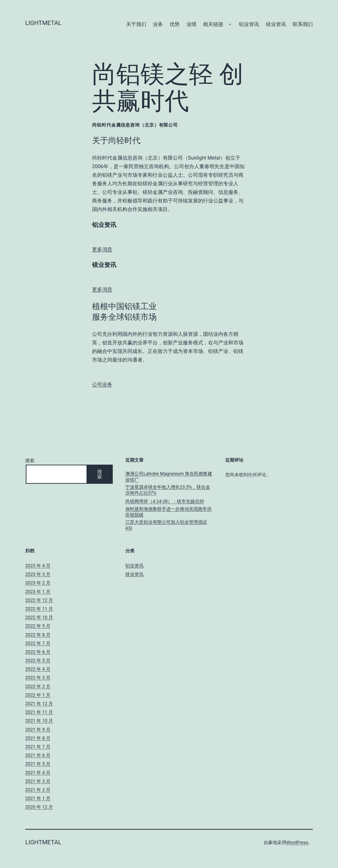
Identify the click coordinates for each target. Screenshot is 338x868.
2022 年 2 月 (38, 686)
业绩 (191, 24)
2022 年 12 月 (39, 600)
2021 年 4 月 (38, 773)
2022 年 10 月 (39, 617)
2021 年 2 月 (38, 790)
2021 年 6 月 (38, 755)
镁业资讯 (276, 24)
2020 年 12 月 (39, 807)
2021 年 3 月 (38, 781)
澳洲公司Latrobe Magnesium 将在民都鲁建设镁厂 (169, 476)
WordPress (297, 842)
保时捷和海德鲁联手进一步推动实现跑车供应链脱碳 (168, 512)
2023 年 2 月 (38, 583)
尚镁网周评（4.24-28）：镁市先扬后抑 (165, 501)
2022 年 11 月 (39, 609)
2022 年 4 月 (38, 669)
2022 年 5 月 (38, 660)
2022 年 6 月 (38, 652)
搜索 (30, 460)
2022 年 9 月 (38, 626)
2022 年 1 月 (38, 695)
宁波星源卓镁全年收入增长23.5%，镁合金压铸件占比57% (168, 490)
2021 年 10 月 (39, 721)
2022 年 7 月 (38, 643)
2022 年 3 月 (38, 678)
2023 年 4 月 (38, 566)
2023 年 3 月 (38, 574)
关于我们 (136, 24)
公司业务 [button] (102, 384)
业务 (158, 24)
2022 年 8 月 (38, 635)
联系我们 (303, 24)
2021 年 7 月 (38, 747)
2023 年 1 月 (38, 592)
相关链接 (213, 24)
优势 (175, 24)
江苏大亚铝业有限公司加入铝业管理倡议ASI (166, 525)
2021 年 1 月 (38, 798)
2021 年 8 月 (38, 738)
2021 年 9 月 (38, 729)
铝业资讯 (249, 24)
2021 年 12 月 (39, 704)
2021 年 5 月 (38, 764)
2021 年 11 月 (39, 712)
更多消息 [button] (102, 249)
